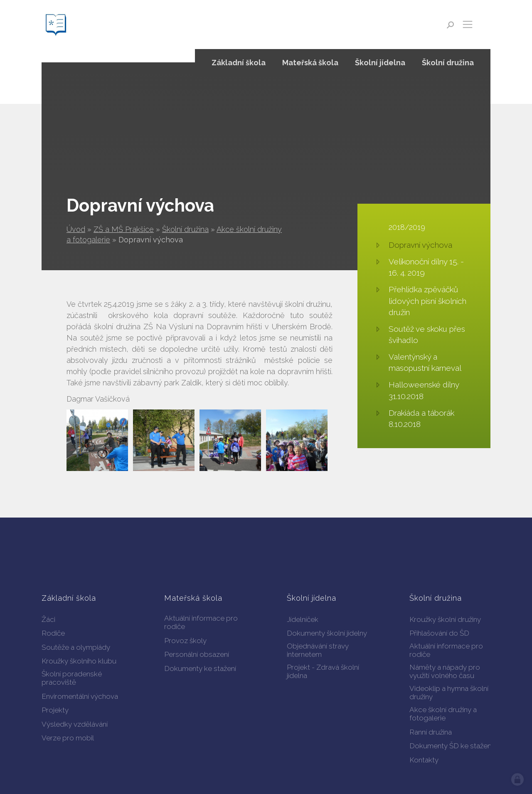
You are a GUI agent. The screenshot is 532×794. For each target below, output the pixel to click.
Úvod (76, 229)
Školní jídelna (380, 63)
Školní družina (185, 229)
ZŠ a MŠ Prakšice (124, 229)
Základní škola (239, 63)
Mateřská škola (310, 63)
